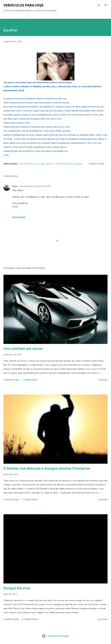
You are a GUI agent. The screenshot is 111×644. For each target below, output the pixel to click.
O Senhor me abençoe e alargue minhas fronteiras (47, 468)
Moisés (50, 164)
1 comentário (29, 380)
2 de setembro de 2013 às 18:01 (35, 186)
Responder (19, 217)
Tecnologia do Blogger (55, 636)
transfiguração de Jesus (69, 164)
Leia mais (103, 380)
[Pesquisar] (99, 5)
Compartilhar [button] (96, 164)
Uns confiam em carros (23, 348)
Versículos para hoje (23, 5)
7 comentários (30, 500)
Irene (15, 186)
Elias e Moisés (26, 164)
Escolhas (40, 164)
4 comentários (30, 619)
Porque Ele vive (17, 588)
